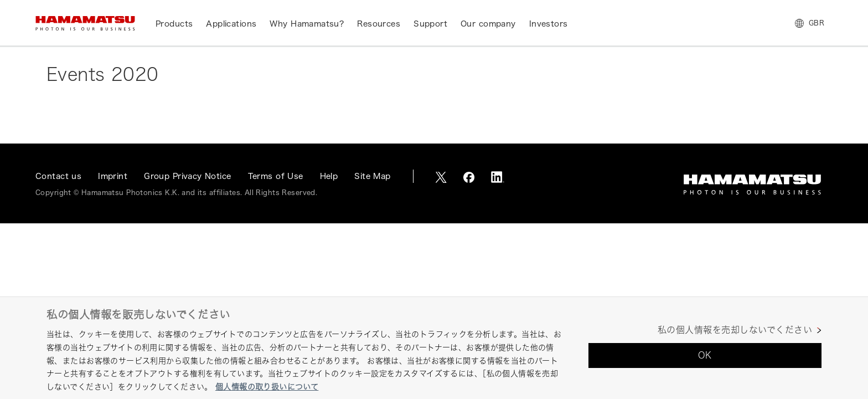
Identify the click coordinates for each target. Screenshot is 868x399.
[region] (434, 348)
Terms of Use (276, 176)
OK (705, 355)
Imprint (113, 176)
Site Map (372, 176)
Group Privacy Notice (187, 176)
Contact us (58, 176)
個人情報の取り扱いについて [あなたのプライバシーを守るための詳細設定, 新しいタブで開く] (267, 387)
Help (329, 176)
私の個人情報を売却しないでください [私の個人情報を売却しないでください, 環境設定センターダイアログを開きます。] (735, 330)
